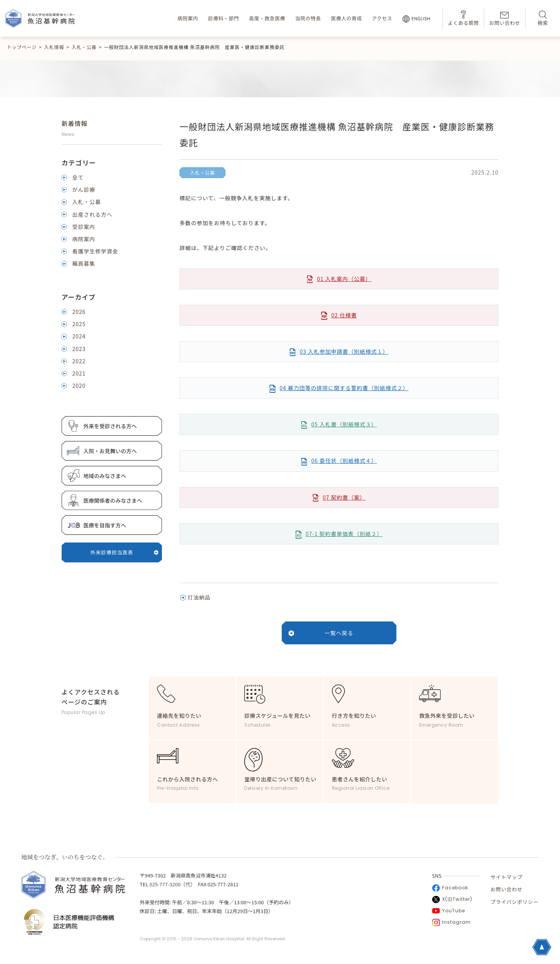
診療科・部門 (223, 18)
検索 (543, 19)
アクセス (382, 18)
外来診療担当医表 (124, 552)
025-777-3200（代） (171, 884)
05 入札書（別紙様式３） (344, 424)
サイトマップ (506, 877)
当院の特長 (308, 18)
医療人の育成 (346, 18)
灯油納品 (199, 597)
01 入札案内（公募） (344, 279)
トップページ (22, 47)
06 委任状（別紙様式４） (344, 461)
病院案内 (188, 18)
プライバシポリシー (514, 902)
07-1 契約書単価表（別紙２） (344, 534)
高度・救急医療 (267, 18)
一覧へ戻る (339, 633)
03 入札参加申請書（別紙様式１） (344, 351)
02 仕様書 (344, 315)
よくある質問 (463, 18)
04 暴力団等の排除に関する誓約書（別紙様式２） (344, 388)
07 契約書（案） (344, 497)
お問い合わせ (505, 19)
